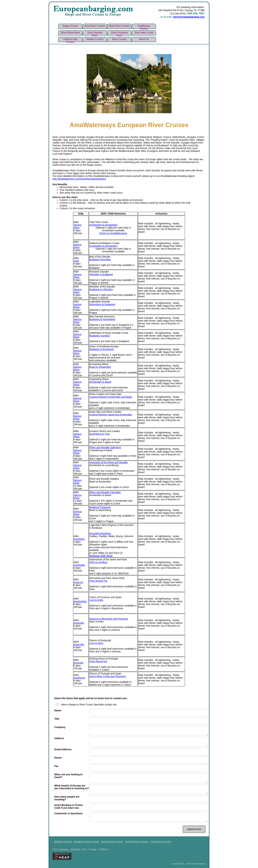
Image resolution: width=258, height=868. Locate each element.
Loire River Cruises (160, 841)
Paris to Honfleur (98, 562)
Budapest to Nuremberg (102, 319)
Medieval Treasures (100, 507)
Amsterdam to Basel (100, 381)
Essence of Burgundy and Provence (109, 618)
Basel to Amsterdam (100, 366)
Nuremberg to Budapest (102, 304)
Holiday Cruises (95, 38)
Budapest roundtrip (100, 335)
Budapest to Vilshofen (101, 289)
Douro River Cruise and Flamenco (108, 676)
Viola (76, 260)
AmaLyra (78, 582)
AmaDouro (79, 677)
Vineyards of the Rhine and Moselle (108, 462)
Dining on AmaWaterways (113, 233)
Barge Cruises (70, 25)
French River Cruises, (137, 841)
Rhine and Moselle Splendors (105, 447)
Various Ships (77, 226)
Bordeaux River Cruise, (87, 841)
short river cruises (119, 25)
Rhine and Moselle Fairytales (105, 492)
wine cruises (119, 38)
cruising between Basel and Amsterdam (111, 414)
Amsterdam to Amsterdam (103, 224)
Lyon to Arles (96, 599)
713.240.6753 (177, 13)
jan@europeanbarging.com (187, 16)
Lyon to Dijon (96, 642)
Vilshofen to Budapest (101, 274)
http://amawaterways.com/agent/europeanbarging (79, 178)
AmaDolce (79, 538)
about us (144, 38)
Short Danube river (95, 33)
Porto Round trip (98, 661)
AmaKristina (80, 601)
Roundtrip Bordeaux (100, 533)
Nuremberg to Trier (99, 433)
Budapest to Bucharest (102, 349)
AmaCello (79, 622)
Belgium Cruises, (63, 841)
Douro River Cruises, (112, 841)
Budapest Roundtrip (100, 259)
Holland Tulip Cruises (70, 39)
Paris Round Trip (98, 580)
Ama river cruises (95, 25)
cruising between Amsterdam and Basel (111, 396)
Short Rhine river (70, 32)
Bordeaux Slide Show (101, 555)
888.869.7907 (196, 13)
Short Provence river (119, 33)
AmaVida (78, 662)
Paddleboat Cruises (144, 26)
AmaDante (79, 564)
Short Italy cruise (144, 32)
